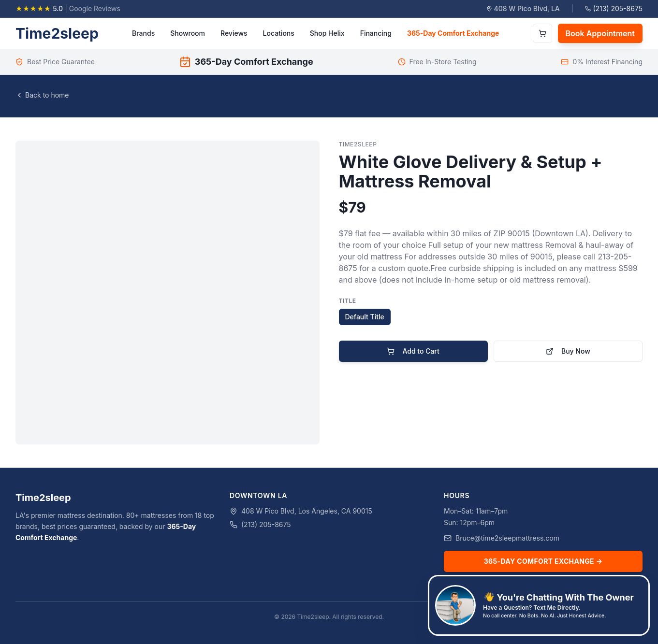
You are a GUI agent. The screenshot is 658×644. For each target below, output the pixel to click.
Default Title (365, 317)
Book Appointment (600, 33)
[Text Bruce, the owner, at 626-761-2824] (539, 605)
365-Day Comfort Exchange (453, 33)
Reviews (234, 33)
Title (348, 301)
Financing (376, 33)
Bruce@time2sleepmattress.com (507, 538)
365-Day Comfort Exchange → (543, 561)
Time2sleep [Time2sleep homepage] (57, 33)
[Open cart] (542, 33)
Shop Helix (327, 33)
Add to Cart (413, 351)
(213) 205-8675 (614, 8)
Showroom (188, 33)
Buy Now (568, 351)
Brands (143, 33)
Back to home (42, 95)
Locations (279, 33)
